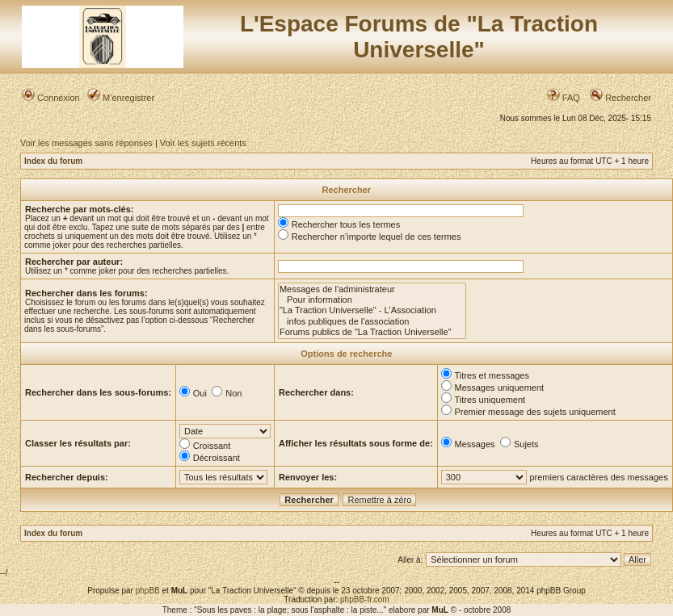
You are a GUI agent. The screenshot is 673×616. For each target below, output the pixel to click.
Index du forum (53, 161)
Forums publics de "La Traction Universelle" (372, 332)
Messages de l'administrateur (372, 289)
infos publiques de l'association (372, 322)
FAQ (564, 98)
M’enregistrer (121, 98)
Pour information (372, 300)
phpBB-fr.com (365, 599)
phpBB (148, 591)
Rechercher (620, 98)
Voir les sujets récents (203, 143)
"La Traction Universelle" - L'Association (372, 310)
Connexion (51, 98)
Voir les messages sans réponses (86, 143)
